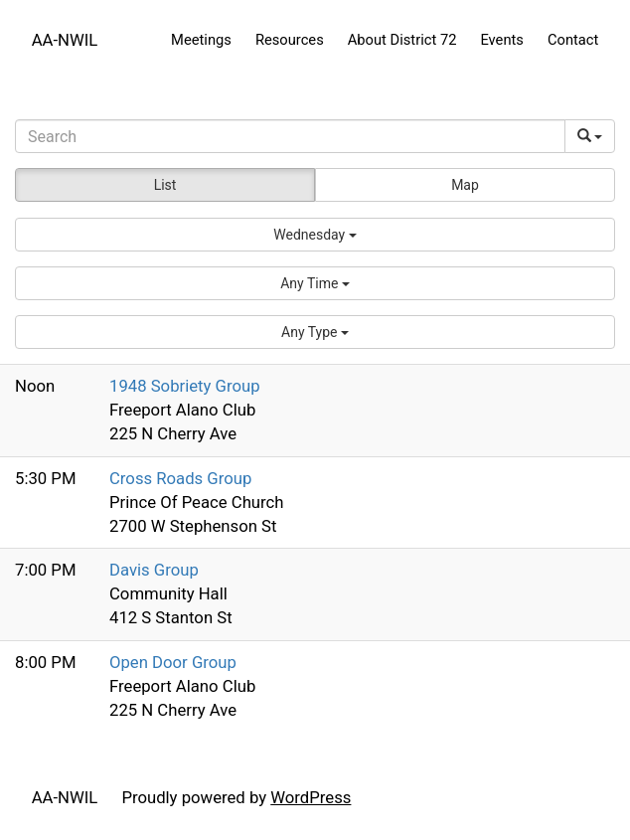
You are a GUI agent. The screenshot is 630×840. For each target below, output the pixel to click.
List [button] (165, 185)
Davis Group (154, 570)
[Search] (290, 136)
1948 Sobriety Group (185, 386)
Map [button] (465, 185)
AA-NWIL (65, 40)
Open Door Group (173, 662)
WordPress (311, 797)
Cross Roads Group (180, 478)
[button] (315, 235)
